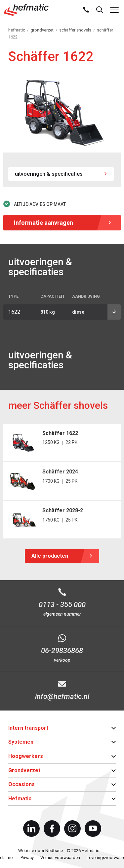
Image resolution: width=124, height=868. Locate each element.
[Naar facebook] (52, 829)
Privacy (27, 858)
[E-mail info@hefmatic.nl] (62, 691)
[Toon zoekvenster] (100, 10)
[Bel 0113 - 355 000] (62, 603)
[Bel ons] (86, 10)
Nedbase (54, 851)
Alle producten (50, 556)
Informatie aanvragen (43, 223)
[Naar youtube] (93, 829)
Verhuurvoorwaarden (60, 858)
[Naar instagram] (72, 829)
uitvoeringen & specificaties (49, 174)
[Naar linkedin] (31, 829)
